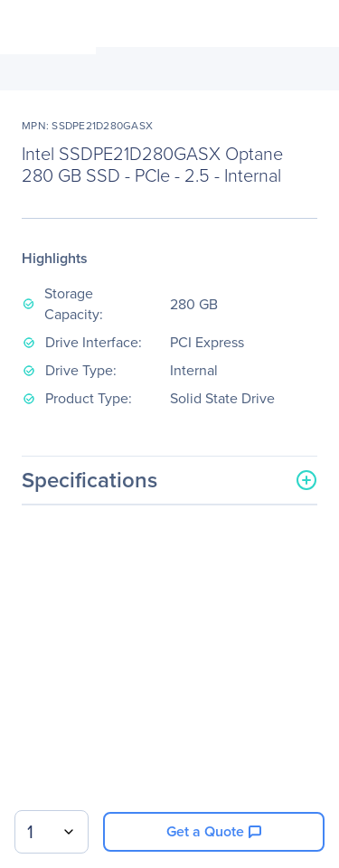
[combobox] (52, 832)
